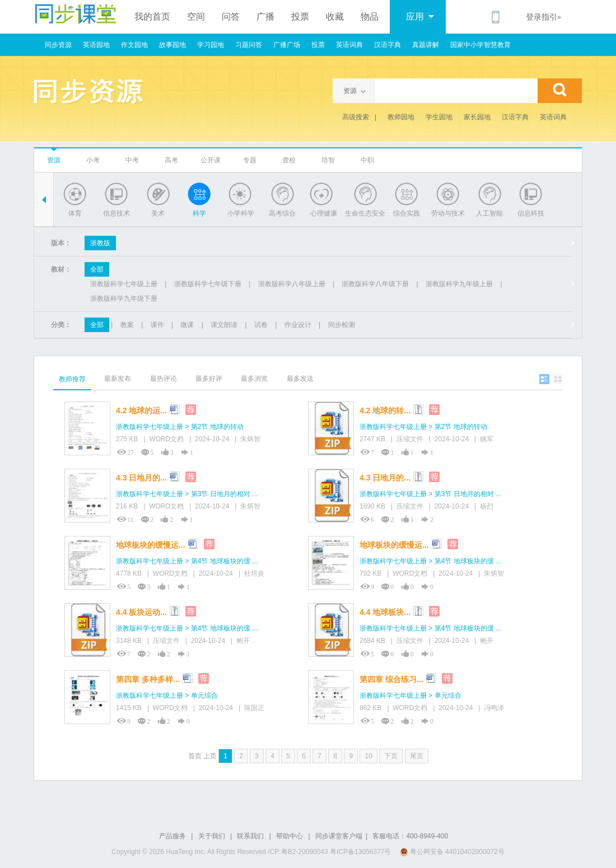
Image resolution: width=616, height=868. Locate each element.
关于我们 (212, 836)
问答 (231, 17)
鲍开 (243, 641)
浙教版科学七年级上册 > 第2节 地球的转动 (180, 427)
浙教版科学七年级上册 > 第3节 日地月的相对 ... (187, 494)
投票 (300, 17)
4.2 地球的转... (385, 410)
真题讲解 (426, 45)
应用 (420, 17)
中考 (132, 160)
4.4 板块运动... (141, 612)
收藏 (335, 17)
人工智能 (489, 213)
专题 (250, 160)
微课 (187, 325)
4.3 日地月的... (141, 478)
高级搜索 (356, 117)
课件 (157, 325)
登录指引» (543, 17)
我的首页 (152, 17)
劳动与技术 (448, 213)
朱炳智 (250, 439)
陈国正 (254, 708)
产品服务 (172, 836)
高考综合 (282, 213)
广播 (265, 17)
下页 (391, 756)
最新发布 (118, 379)
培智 (328, 160)
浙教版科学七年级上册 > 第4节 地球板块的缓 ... (187, 561)
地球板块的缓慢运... (151, 545)
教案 (127, 325)
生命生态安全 (365, 213)
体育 (75, 213)
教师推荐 (72, 379)
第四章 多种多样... (148, 679)
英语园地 (96, 45)
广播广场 (287, 45)
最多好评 (209, 379)
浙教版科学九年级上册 (459, 284)
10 (368, 756)
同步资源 (58, 45)
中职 (367, 160)
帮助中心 (290, 836)
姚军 (487, 439)
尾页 (417, 756)
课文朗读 (224, 325)
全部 (97, 269)
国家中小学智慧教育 (480, 45)
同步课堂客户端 (339, 836)
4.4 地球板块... (385, 612)
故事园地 (172, 45)
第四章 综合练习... (391, 679)
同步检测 (342, 325)
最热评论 (164, 379)
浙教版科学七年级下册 (208, 284)
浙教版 (100, 243)
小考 (93, 160)
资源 (54, 160)
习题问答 (249, 45)
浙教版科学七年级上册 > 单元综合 (167, 696)
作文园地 (134, 45)
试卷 (261, 325)
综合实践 (407, 213)
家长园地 (477, 117)
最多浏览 (254, 379)
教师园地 (401, 117)
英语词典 (349, 45)
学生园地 (439, 117)
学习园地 (211, 45)
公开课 (211, 160)
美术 (158, 213)
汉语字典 (388, 45)
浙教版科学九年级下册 (124, 298)
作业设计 (298, 325)
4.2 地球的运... (141, 410)
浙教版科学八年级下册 (375, 284)
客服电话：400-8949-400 (410, 836)
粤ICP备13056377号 (360, 852)
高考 (171, 160)
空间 (196, 17)
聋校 (289, 160)
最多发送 (300, 379)
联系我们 (250, 836)
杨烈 (487, 506)
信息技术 (116, 213)
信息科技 (531, 213)
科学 (199, 213)
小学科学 (241, 213)
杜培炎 (254, 573)
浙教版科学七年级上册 (124, 284)
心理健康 (324, 213)
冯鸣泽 (494, 708)
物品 (370, 17)
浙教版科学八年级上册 (292, 284)
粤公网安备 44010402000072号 (453, 852)
